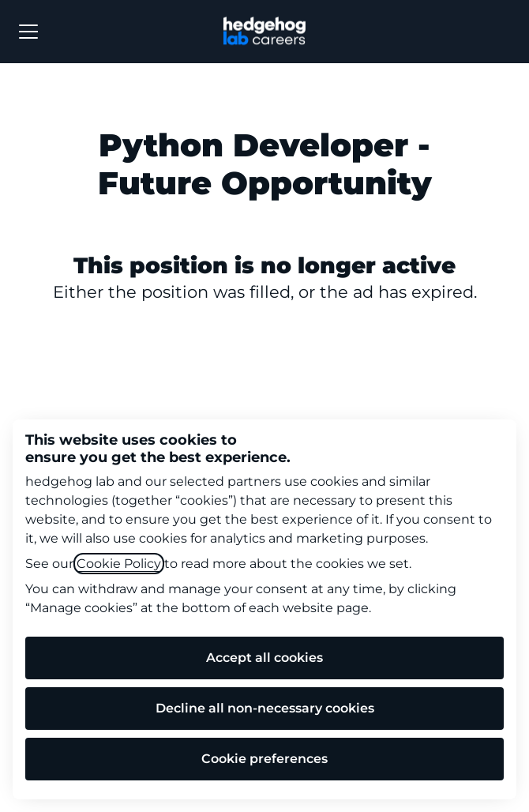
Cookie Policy (119, 564)
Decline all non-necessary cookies (265, 708)
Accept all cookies (264, 658)
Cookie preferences (264, 759)
